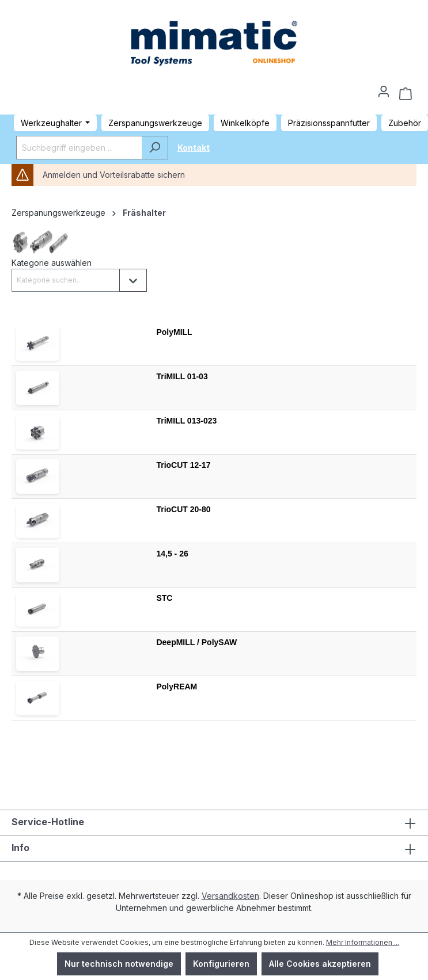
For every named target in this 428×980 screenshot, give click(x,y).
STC (164, 598)
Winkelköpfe (245, 123)
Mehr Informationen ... (363, 942)
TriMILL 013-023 (186, 421)
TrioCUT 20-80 (183, 509)
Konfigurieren (221, 964)
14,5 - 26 (172, 554)
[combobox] (66, 280)
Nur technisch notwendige (119, 964)
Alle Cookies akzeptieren (320, 964)
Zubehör (405, 123)
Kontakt (194, 148)
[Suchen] (155, 148)
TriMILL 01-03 (182, 376)
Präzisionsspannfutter (329, 123)
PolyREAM (177, 687)
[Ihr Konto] (384, 88)
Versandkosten (230, 896)
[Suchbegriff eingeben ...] (79, 148)
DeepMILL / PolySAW (196, 642)
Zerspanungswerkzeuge (155, 123)
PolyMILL (174, 332)
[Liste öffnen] (133, 280)
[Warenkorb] (406, 94)
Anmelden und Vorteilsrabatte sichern (114, 175)
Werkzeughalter (51, 123)
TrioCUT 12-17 (183, 465)
